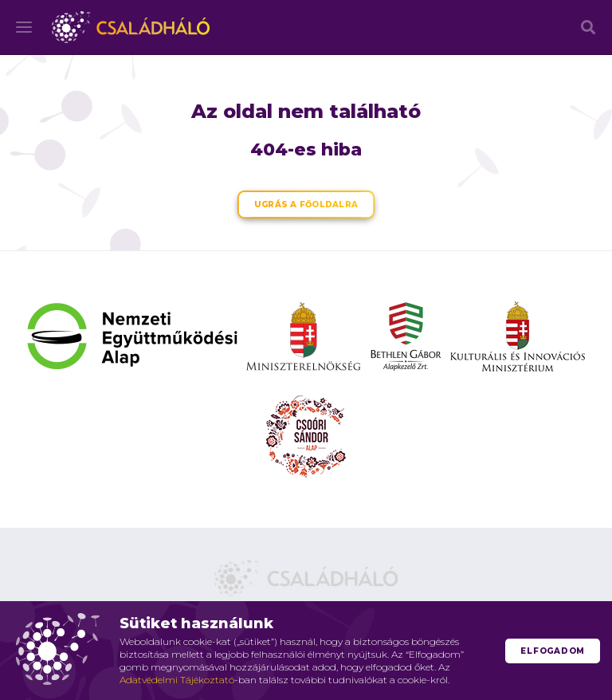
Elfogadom (553, 651)
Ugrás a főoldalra (306, 204)
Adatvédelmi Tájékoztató (177, 680)
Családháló (131, 27)
